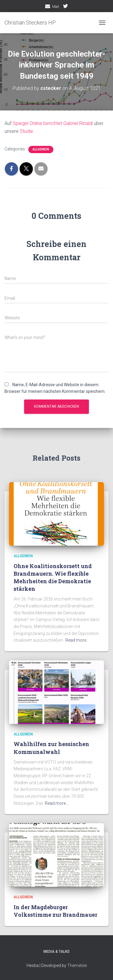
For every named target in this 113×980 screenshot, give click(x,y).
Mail (56, 7)
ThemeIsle (77, 965)
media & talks (56, 952)
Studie (27, 131)
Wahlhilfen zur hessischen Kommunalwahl (51, 748)
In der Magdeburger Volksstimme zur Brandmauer (55, 911)
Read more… (77, 640)
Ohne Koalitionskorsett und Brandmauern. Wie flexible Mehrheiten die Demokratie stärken (53, 577)
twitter (65, 7)
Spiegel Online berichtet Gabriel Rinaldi (53, 123)
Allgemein (41, 149)
